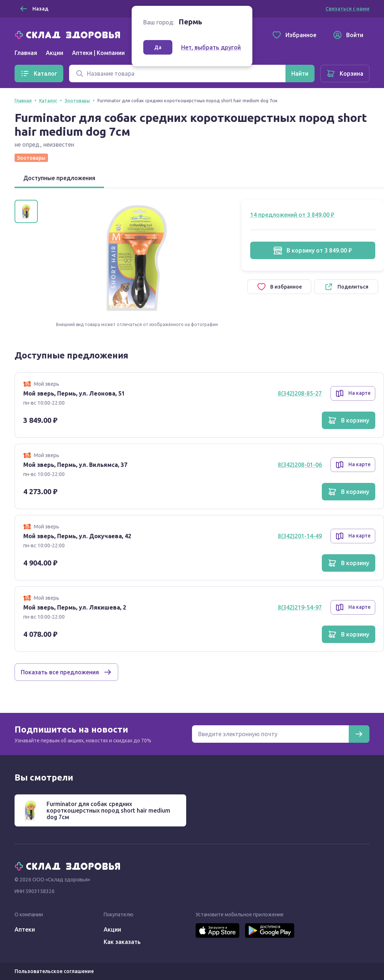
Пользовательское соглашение (54, 971)
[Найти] (300, 74)
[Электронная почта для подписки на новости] (270, 734)
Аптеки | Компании (98, 53)
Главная (26, 53)
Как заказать (122, 942)
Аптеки (25, 929)
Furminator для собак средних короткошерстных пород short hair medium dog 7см (108, 810)
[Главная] (69, 34)
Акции (55, 53)
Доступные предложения (59, 178)
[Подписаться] (359, 734)
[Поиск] (177, 74)
